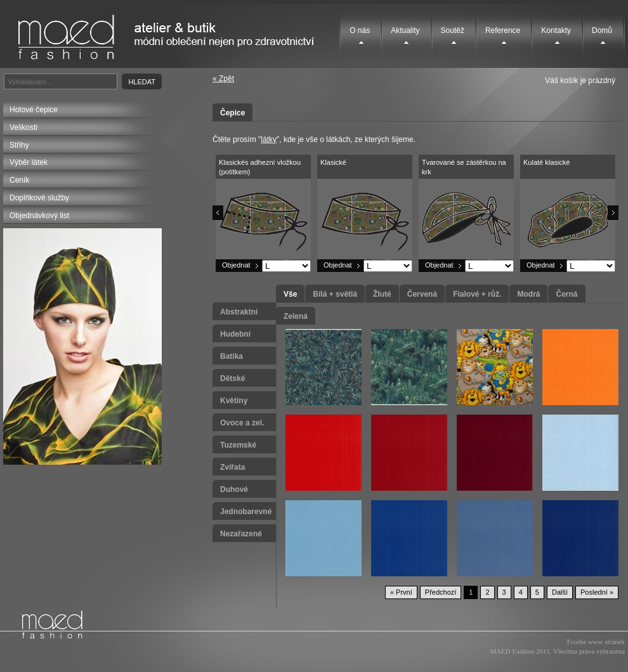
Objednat (236, 265)
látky (269, 139)
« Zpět (223, 79)
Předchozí (441, 592)
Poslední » (597, 592)
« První (401, 592)
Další (560, 592)
